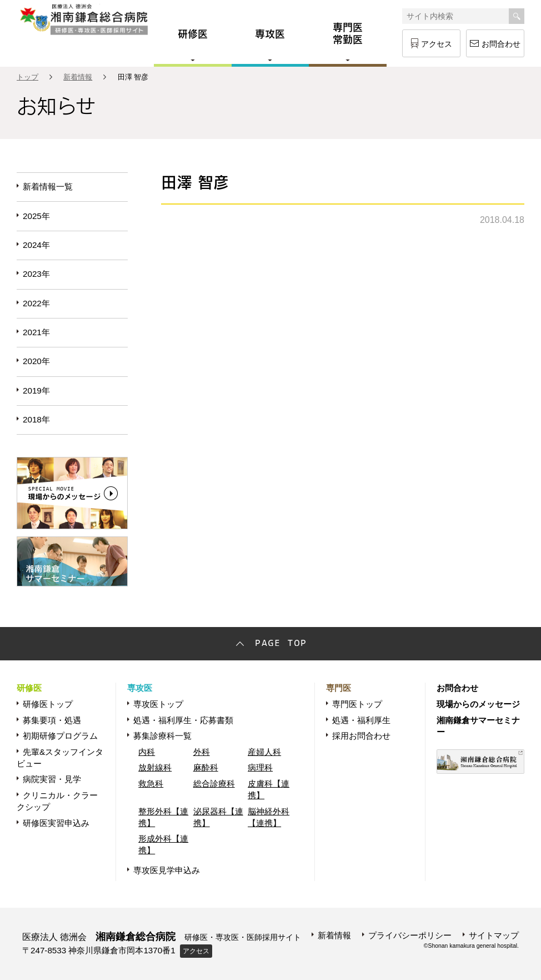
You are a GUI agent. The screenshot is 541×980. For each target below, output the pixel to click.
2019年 (36, 390)
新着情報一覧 (48, 186)
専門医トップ (357, 704)
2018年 (36, 419)
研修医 (29, 688)
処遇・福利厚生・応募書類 (183, 720)
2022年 (36, 303)
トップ (27, 77)
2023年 (36, 274)
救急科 (151, 783)
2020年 (36, 361)
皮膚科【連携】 (269, 789)
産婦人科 (264, 752)
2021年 (36, 332)
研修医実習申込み (56, 823)
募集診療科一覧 (162, 736)
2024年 (36, 245)
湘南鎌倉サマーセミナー (478, 726)
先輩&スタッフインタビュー (60, 758)
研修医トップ (48, 704)
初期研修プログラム (60, 736)
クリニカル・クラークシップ (57, 801)
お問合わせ (501, 44)
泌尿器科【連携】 (218, 817)
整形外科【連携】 (163, 817)
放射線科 (155, 767)
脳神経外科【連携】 (269, 817)
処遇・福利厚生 (361, 720)
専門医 (339, 688)
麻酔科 (206, 767)
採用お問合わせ (361, 736)
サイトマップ (494, 935)
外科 (202, 752)
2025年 (36, 216)
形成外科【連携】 (163, 844)
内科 (147, 752)
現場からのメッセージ (478, 704)
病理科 (260, 767)
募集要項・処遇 (52, 720)
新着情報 (78, 77)
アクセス (437, 44)
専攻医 (140, 688)
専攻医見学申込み (167, 870)
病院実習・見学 (52, 779)
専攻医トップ (158, 704)
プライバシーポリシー (410, 935)
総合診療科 (214, 783)
